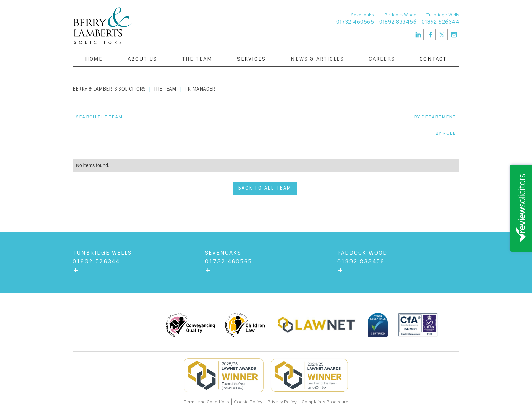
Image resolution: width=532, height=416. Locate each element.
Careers (382, 59)
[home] (103, 26)
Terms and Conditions (207, 402)
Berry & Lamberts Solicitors (109, 89)
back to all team (265, 188)
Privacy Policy (282, 402)
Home (94, 59)
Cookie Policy (248, 402)
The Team (197, 59)
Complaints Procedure (325, 402)
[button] (142, 59)
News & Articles (317, 59)
